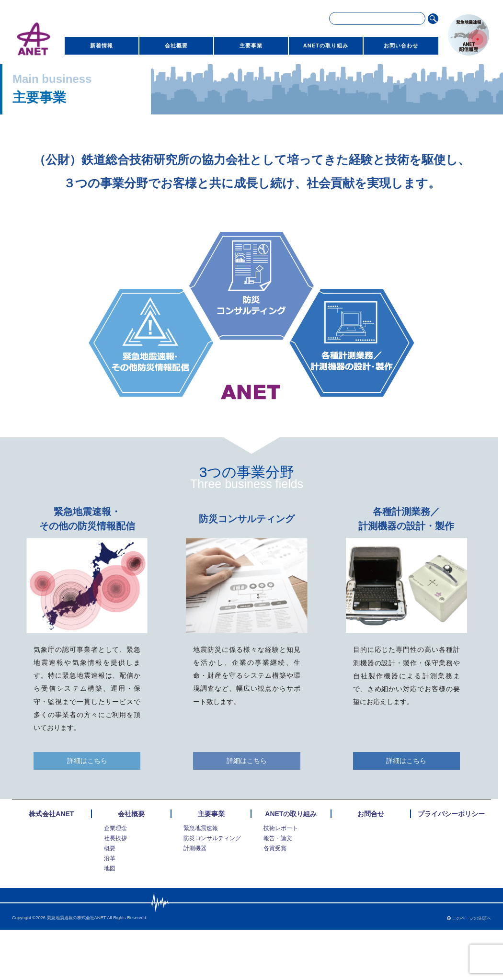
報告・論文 (278, 838)
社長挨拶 (115, 838)
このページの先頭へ (469, 918)
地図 (110, 868)
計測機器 (195, 848)
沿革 (110, 858)
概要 (110, 848)
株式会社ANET (51, 814)
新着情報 (102, 46)
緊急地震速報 (201, 828)
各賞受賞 (275, 848)
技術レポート (281, 828)
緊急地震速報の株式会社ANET (77, 918)
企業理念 (115, 828)
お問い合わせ (401, 46)
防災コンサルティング (212, 838)
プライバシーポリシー (451, 814)
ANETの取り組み (326, 46)
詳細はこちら (87, 761)
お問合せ (371, 814)
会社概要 (176, 46)
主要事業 (251, 46)
